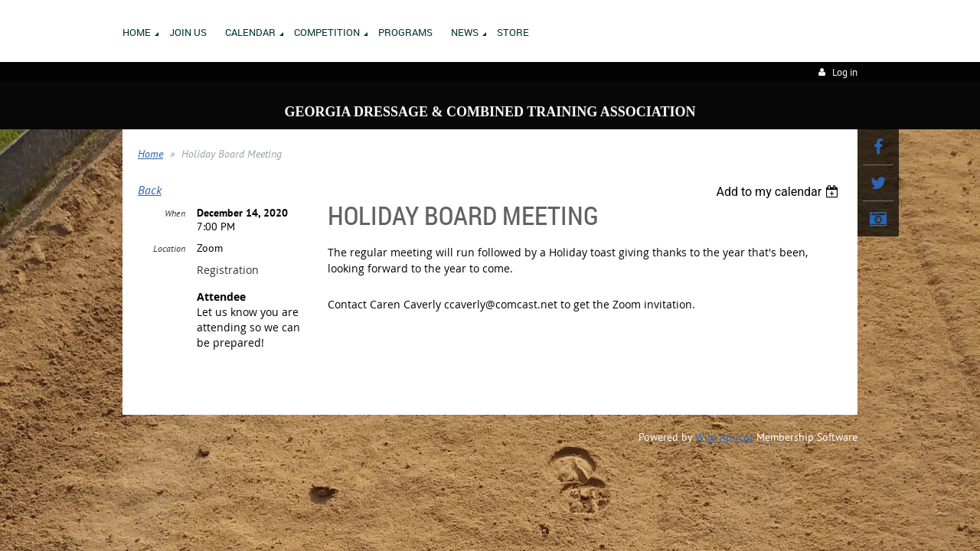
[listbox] (779, 192)
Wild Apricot (724, 438)
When (175, 214)
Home (150, 154)
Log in (845, 72)
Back (150, 190)
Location (169, 249)
